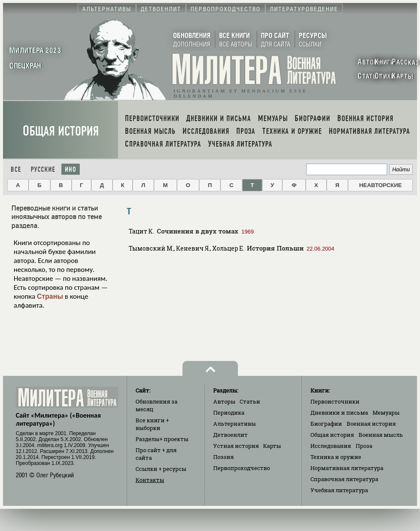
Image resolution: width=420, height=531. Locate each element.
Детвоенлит (230, 435)
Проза (364, 446)
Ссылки (161, 469)
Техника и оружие (336, 457)
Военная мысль (381, 435)
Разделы (162, 439)
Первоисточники (335, 401)
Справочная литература (344, 479)
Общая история (61, 131)
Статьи (250, 401)
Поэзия (223, 457)
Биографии (326, 424)
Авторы (224, 401)
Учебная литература (339, 490)
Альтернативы (235, 424)
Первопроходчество (242, 468)
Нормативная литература (347, 468)
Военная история (371, 424)
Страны (50, 296)
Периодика (229, 413)
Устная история (236, 446)
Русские (43, 169)
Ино (71, 169)
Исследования (331, 446)
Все (16, 169)
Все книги (152, 424)
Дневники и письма (339, 413)
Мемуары (386, 413)
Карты (272, 446)
